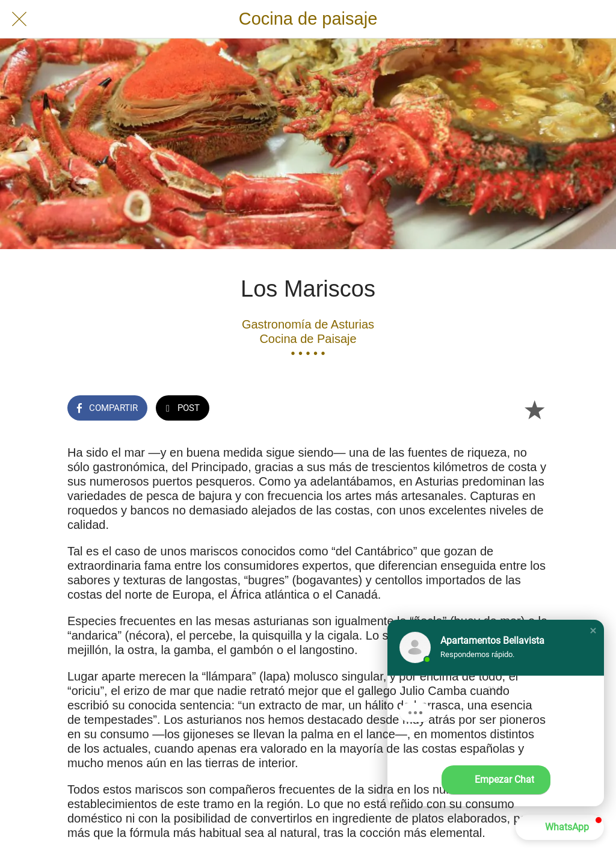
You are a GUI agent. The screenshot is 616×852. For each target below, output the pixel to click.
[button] (593, 631)
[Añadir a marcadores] (534, 409)
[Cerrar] (19, 19)
